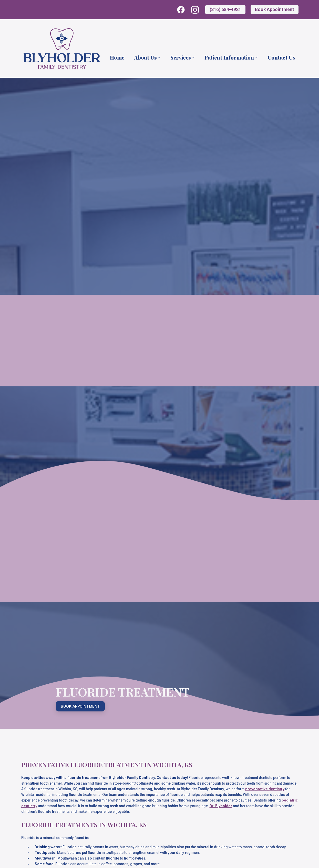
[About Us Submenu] (159, 57)
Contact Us (281, 57)
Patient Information (229, 57)
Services (181, 57)
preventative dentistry (265, 789)
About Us (146, 57)
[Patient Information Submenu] (256, 57)
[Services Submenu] (193, 57)
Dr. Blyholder (221, 806)
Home (117, 57)
